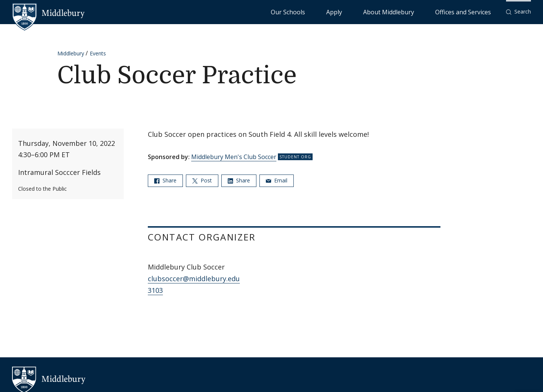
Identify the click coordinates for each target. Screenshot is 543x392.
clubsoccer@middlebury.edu (194, 279)
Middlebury (71, 53)
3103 (155, 290)
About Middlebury (417, 11)
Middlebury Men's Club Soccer (234, 157)
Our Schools (349, 11)
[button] (518, 12)
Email (277, 180)
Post (202, 180)
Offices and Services (472, 11)
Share (165, 180)
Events (98, 53)
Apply (380, 11)
